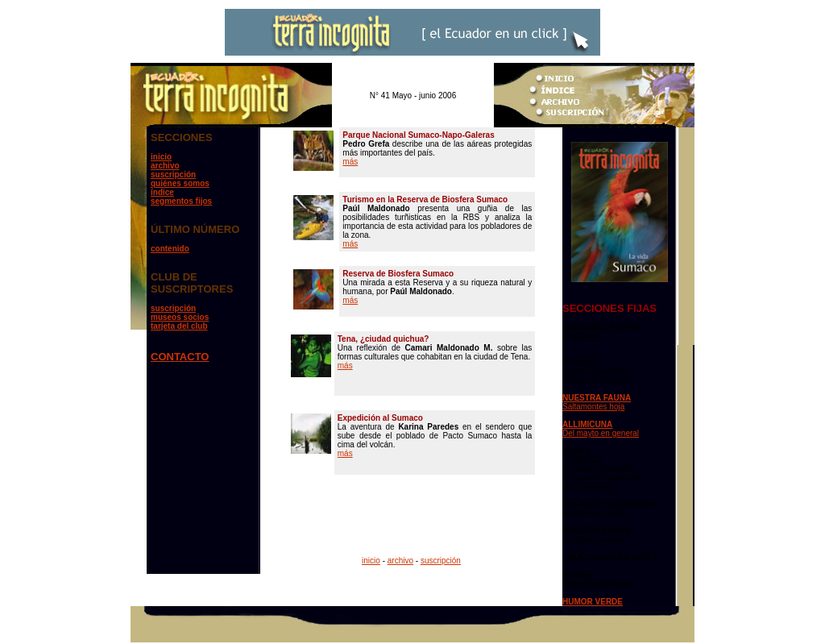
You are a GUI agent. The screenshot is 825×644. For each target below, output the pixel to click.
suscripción (173, 175)
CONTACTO (180, 357)
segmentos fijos (181, 201)
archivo (165, 166)
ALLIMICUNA (587, 424)
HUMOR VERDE (593, 602)
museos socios (180, 317)
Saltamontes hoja (593, 407)
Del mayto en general (601, 433)
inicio (161, 157)
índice (162, 192)
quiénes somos (180, 183)
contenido (170, 249)
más (350, 162)
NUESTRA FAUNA (597, 398)
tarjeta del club (179, 326)
